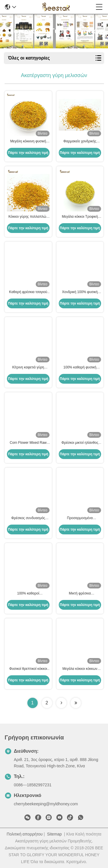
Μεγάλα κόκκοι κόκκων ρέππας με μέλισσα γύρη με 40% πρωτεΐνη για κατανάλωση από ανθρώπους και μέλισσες (80, 669)
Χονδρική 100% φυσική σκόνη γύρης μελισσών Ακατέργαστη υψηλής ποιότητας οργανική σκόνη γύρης (80, 292)
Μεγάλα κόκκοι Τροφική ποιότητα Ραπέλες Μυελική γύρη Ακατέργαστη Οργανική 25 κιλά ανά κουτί (80, 217)
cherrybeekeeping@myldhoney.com (46, 804)
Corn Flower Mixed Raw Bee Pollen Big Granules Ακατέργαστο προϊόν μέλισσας (28, 443)
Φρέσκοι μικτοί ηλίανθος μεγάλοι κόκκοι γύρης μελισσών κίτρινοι (80, 443)
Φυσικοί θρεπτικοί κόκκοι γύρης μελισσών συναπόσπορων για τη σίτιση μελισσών (28, 669)
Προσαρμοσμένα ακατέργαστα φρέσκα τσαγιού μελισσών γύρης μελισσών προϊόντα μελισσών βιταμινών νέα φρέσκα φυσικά (80, 518)
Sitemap (54, 834)
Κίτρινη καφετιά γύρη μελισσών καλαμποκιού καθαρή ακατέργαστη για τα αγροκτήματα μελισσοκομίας (28, 368)
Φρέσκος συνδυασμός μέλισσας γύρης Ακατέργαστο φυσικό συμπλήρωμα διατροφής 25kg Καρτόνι (28, 518)
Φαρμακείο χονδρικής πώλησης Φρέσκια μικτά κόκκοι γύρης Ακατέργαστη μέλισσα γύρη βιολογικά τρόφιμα (80, 142)
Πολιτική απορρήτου (25, 834)
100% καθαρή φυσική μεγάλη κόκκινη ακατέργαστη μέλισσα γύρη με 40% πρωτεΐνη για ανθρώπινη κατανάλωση (80, 368)
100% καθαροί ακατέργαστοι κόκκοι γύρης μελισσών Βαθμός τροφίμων (28, 594)
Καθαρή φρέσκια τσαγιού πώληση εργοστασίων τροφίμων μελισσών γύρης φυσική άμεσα (28, 292)
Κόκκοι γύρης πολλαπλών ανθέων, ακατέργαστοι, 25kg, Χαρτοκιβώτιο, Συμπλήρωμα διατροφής (28, 217)
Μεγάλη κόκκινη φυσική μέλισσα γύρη (28, 142)
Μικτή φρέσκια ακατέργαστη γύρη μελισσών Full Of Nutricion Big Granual (80, 594)
